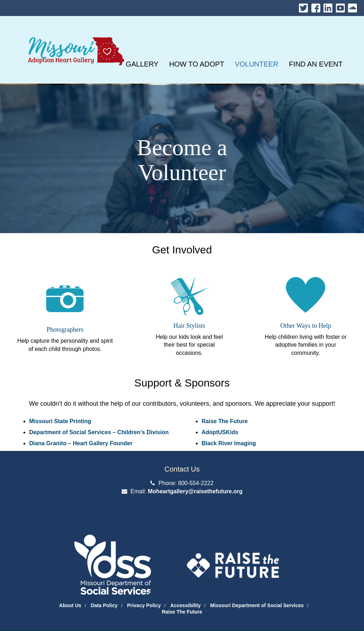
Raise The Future (225, 421)
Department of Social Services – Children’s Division (99, 432)
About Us (70, 605)
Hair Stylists (189, 326)
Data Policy (104, 605)
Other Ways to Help (306, 326)
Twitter (303, 6)
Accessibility (186, 605)
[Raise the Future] (233, 560)
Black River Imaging (229, 443)
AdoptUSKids (220, 432)
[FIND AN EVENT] (316, 64)
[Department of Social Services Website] (106, 556)
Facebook (316, 6)
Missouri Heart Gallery (75, 33)
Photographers (65, 330)
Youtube (340, 6)
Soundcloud (352, 6)
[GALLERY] (142, 64)
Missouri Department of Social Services (257, 605)
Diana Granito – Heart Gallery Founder (81, 443)
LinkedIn (328, 6)
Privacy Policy (144, 605)
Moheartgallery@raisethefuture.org (195, 491)
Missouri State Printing (60, 421)
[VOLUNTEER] (257, 64)
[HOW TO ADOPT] (197, 64)
